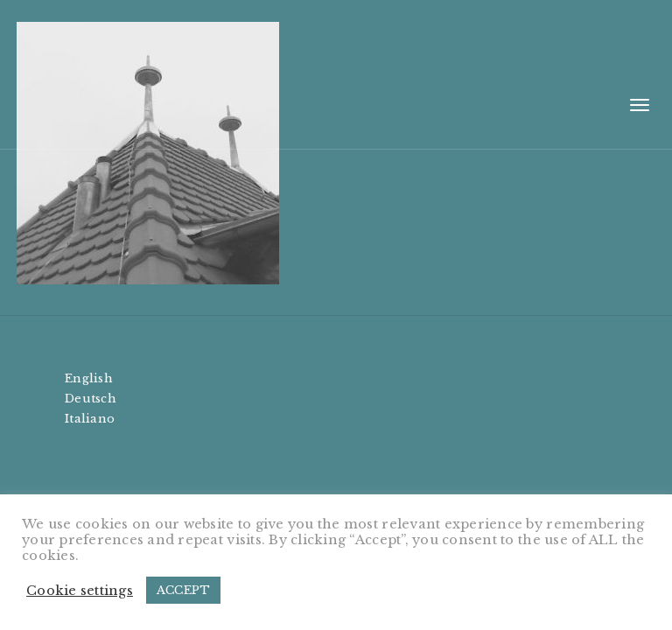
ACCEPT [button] (184, 590)
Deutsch (91, 399)
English (89, 378)
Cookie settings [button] (80, 591)
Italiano (90, 419)
